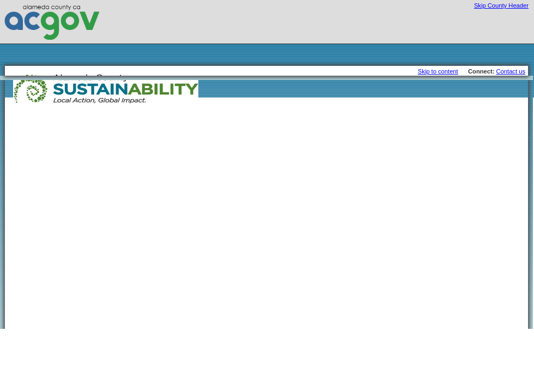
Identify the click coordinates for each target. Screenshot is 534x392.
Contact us (511, 71)
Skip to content (438, 71)
